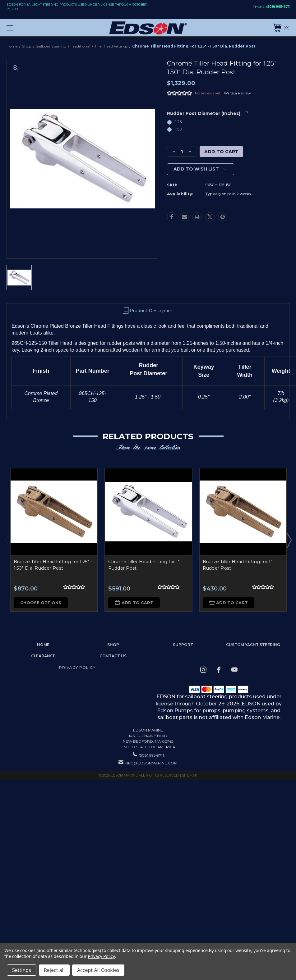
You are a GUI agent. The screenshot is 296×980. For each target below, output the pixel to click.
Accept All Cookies (98, 970)
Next (289, 540)
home (43, 645)
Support (183, 645)
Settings (22, 970)
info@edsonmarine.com (151, 763)
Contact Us (113, 656)
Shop (113, 645)
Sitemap (190, 775)
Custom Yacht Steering (253, 645)
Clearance (43, 656)
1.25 (178, 122)
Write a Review (237, 93)
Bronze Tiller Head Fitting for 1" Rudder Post (238, 565)
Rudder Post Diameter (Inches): (207, 113)
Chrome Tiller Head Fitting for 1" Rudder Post (144, 565)
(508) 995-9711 (278, 7)
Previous (7, 540)
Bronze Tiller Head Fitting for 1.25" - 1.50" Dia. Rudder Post (53, 565)
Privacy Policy (77, 667)
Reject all (54, 970)
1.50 (179, 129)
